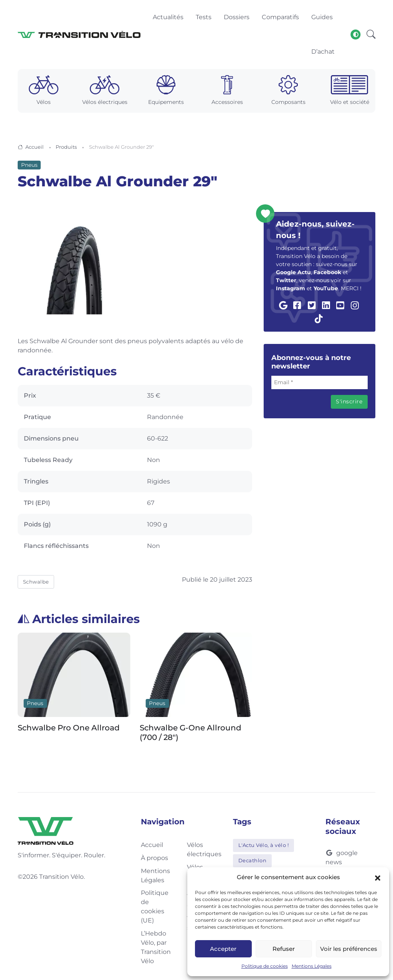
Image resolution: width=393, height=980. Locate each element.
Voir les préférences (349, 949)
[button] (378, 877)
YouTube (326, 288)
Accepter (223, 949)
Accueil (35, 147)
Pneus (29, 165)
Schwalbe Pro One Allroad (69, 728)
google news (342, 857)
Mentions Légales (312, 966)
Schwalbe (36, 582)
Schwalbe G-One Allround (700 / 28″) (191, 733)
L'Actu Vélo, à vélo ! (264, 845)
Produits (66, 147)
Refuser (284, 949)
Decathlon (253, 860)
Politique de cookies (265, 966)
